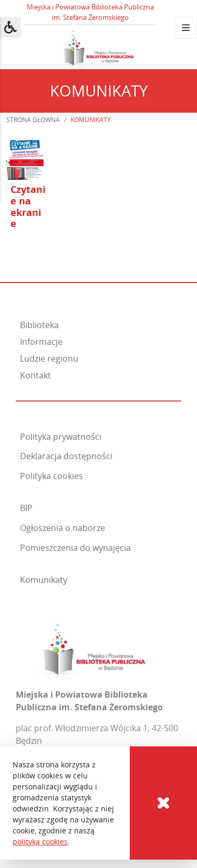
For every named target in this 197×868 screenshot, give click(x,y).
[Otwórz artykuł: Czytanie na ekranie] (26, 197)
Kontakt (35, 375)
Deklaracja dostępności (66, 456)
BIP (26, 508)
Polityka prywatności (61, 437)
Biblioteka (39, 325)
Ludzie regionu (49, 359)
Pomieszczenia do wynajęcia (75, 548)
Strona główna (33, 120)
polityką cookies (40, 842)
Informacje (41, 342)
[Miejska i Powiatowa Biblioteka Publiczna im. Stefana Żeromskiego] (94, 648)
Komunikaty (44, 580)
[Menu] (186, 28)
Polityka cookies (51, 476)
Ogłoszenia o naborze (63, 528)
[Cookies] (163, 803)
